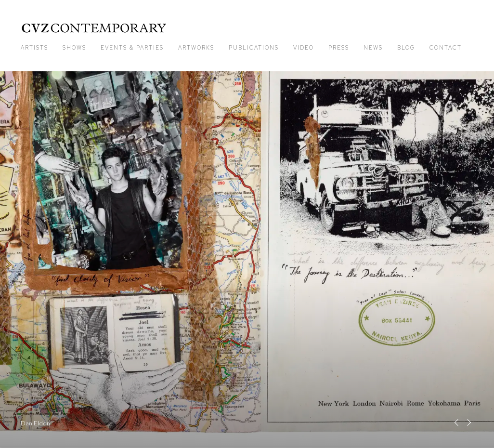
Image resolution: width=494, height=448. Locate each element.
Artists (34, 48)
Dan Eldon (247, 260)
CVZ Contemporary (94, 28)
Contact (446, 48)
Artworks (196, 48)
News (373, 48)
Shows (74, 48)
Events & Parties (132, 48)
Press (339, 48)
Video (304, 48)
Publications (254, 48)
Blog (406, 48)
